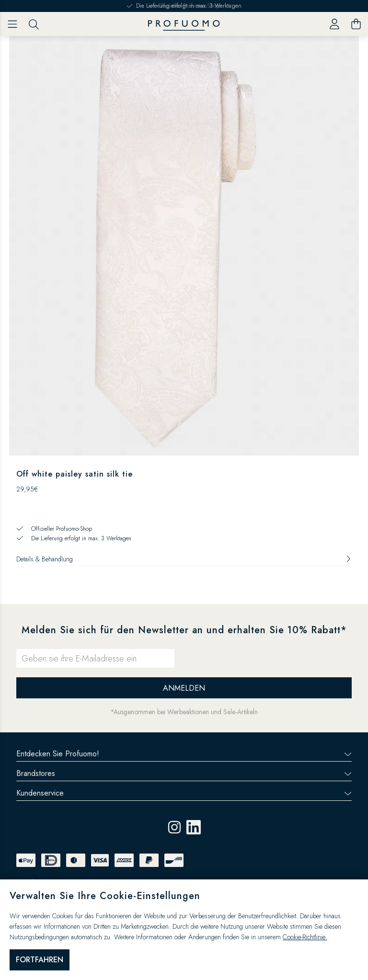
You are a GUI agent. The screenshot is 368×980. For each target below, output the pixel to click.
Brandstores (184, 773)
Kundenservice (184, 793)
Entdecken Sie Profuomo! (184, 754)
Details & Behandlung (184, 559)
